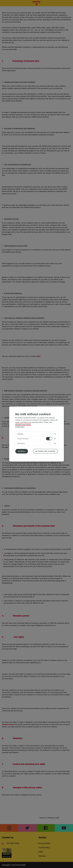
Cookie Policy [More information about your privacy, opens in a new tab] (20, 427)
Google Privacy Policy (23, 425)
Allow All (22, 451)
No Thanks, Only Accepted (45, 451)
